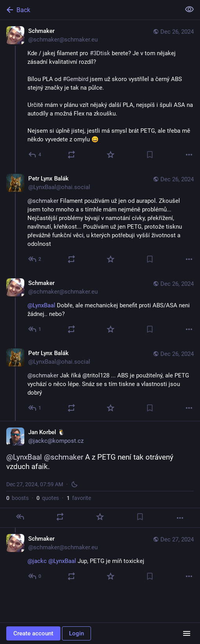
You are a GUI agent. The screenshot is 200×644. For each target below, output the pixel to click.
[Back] (89, 10)
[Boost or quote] (71, 155)
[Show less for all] (189, 9)
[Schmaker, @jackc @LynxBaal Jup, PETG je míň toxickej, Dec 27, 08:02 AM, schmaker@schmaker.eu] (100, 558)
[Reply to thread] (35, 259)
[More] (189, 155)
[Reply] (35, 155)
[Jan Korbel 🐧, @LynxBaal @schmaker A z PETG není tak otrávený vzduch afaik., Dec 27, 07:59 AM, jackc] (100, 474)
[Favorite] (111, 155)
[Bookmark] (150, 155)
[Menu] (187, 633)
